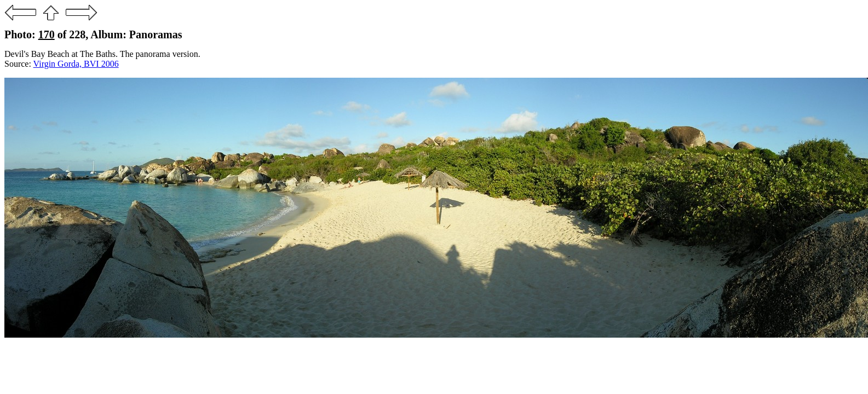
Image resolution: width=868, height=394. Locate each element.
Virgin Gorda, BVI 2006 (76, 64)
